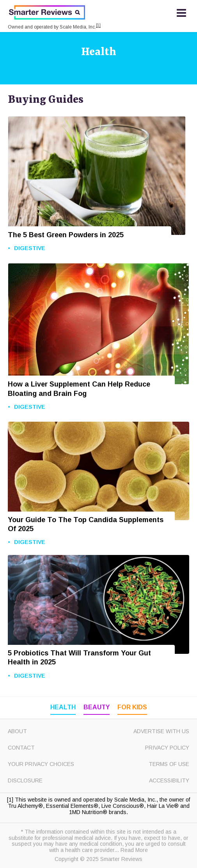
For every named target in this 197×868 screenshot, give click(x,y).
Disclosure (25, 780)
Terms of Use (169, 764)
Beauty (97, 707)
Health (99, 52)
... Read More (131, 850)
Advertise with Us (161, 731)
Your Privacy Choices (41, 764)
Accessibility (169, 780)
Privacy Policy (167, 748)
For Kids (132, 707)
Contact (21, 748)
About (17, 731)
